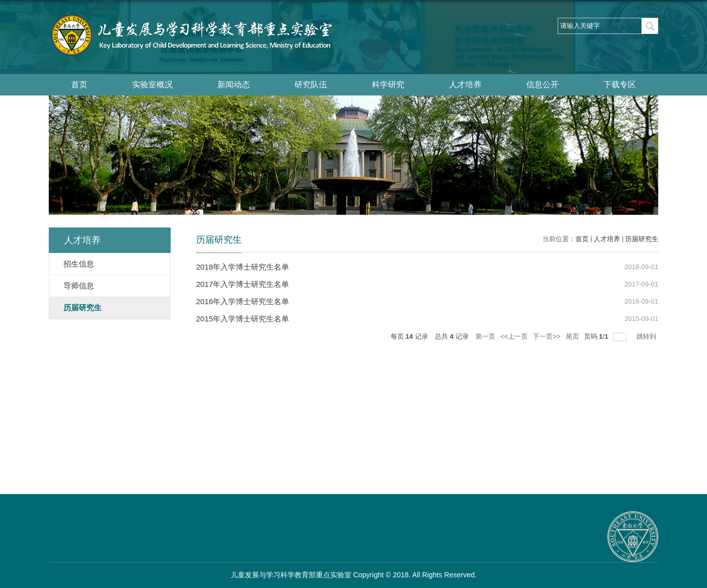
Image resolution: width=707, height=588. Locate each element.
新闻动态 (234, 85)
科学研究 (388, 85)
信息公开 (542, 85)
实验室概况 (152, 85)
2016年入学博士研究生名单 (243, 301)
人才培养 (465, 85)
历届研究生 (642, 239)
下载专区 (620, 85)
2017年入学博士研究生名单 (243, 284)
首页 (79, 85)
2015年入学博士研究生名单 (243, 319)
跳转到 (647, 336)
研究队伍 (311, 85)
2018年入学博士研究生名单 (243, 267)
